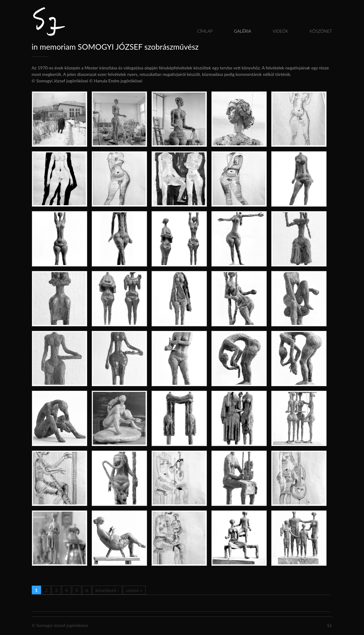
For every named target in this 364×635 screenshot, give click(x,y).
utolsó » (134, 590)
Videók (280, 31)
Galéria (242, 31)
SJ (329, 625)
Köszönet (321, 31)
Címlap (205, 31)
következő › (107, 590)
